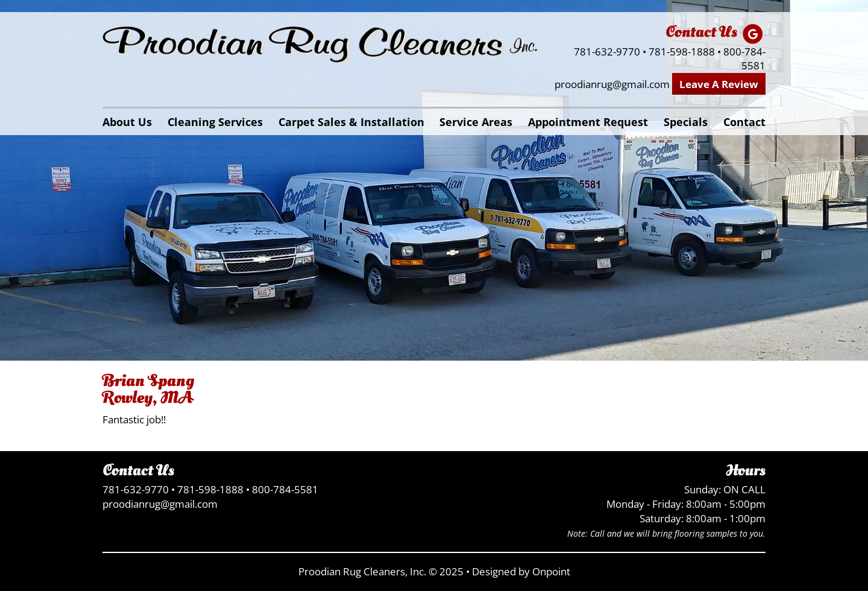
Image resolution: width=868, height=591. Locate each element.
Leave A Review (719, 84)
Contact (744, 122)
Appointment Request (588, 122)
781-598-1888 (682, 52)
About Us (127, 122)
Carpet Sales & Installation (351, 122)
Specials (686, 122)
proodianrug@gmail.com (612, 84)
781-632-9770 (607, 52)
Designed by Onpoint (521, 571)
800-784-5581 (744, 59)
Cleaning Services (215, 122)
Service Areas (476, 122)
